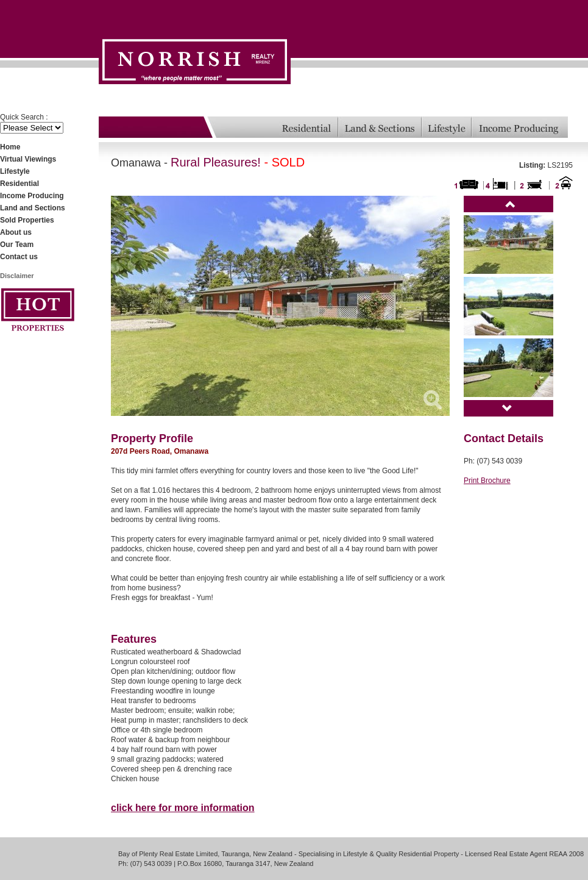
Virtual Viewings (28, 159)
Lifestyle (15, 171)
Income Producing (32, 196)
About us (16, 232)
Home (10, 147)
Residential (19, 184)
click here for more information (183, 808)
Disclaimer (17, 276)
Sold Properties (27, 220)
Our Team (17, 245)
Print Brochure (487, 481)
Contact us (19, 257)
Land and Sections (33, 208)
